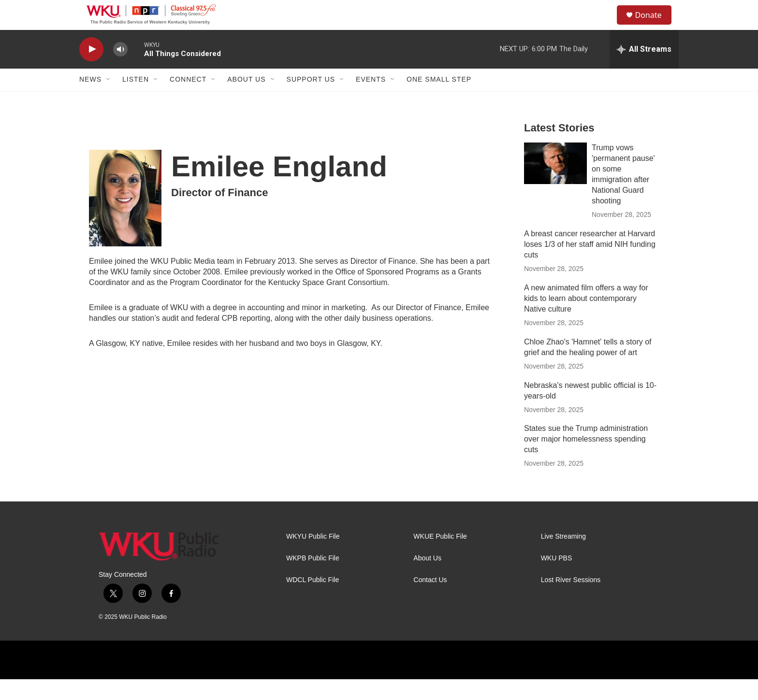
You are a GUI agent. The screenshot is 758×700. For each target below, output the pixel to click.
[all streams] (644, 70)
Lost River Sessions (571, 601)
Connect (188, 100)
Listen (136, 100)
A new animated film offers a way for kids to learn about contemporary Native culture (586, 319)
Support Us (311, 100)
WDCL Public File (313, 601)
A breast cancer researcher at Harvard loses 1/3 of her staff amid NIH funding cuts (590, 265)
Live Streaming (563, 558)
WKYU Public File (313, 558)
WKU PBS (557, 579)
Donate (654, 25)
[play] (91, 70)
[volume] (120, 70)
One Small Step (439, 100)
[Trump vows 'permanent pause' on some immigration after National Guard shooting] (555, 184)
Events (371, 100)
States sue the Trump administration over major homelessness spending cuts (586, 460)
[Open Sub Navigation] (109, 100)
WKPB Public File (313, 579)
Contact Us (430, 601)
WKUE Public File (440, 558)
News (90, 100)
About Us (246, 100)
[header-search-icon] (606, 26)
